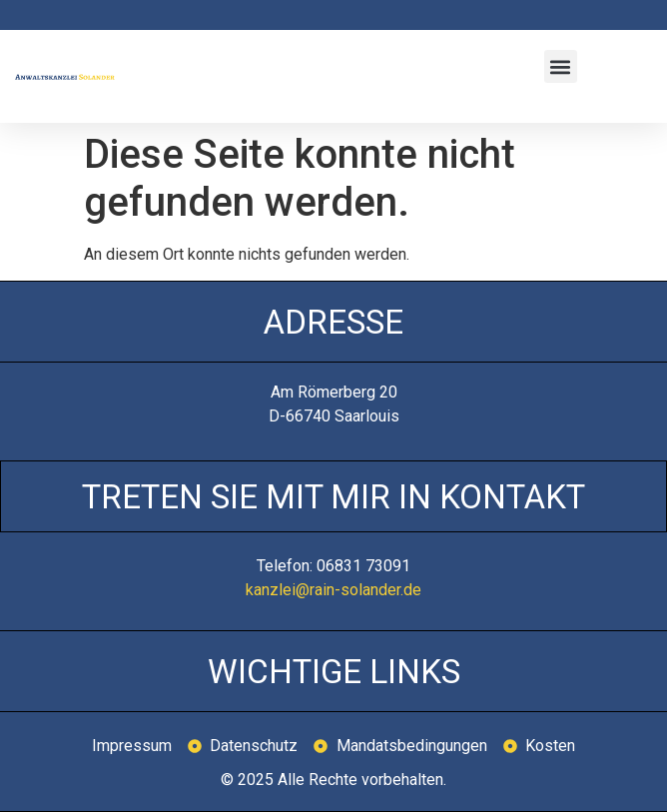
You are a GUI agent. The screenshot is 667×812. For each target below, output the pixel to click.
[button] (561, 66)
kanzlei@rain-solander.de (333, 590)
